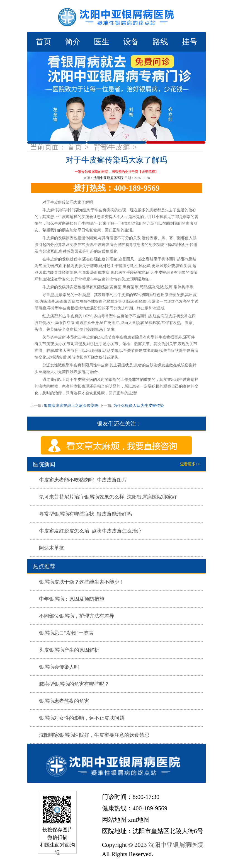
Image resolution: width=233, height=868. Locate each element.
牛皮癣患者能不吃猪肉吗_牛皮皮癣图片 (83, 480)
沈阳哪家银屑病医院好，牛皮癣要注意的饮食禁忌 (94, 735)
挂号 (190, 42)
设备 (131, 42)
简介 (73, 42)
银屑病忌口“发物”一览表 (66, 633)
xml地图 (139, 820)
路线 (160, 42)
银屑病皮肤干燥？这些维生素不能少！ (82, 582)
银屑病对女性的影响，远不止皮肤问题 (82, 718)
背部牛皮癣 (113, 147)
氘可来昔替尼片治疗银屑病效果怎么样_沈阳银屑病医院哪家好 (108, 497)
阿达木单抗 (52, 548)
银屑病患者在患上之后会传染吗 (71, 406)
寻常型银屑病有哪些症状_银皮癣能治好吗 (85, 514)
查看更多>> (190, 464)
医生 (102, 42)
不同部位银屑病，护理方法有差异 (77, 616)
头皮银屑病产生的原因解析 (69, 650)
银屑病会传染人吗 (59, 667)
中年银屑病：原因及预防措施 (72, 599)
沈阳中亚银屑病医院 (108, 178)
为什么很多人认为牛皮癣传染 (138, 406)
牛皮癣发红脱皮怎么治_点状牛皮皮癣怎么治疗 (90, 531)
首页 (43, 42)
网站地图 (114, 820)
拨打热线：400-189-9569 (116, 188)
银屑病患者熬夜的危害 (64, 701)
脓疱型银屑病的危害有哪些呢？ (74, 684)
